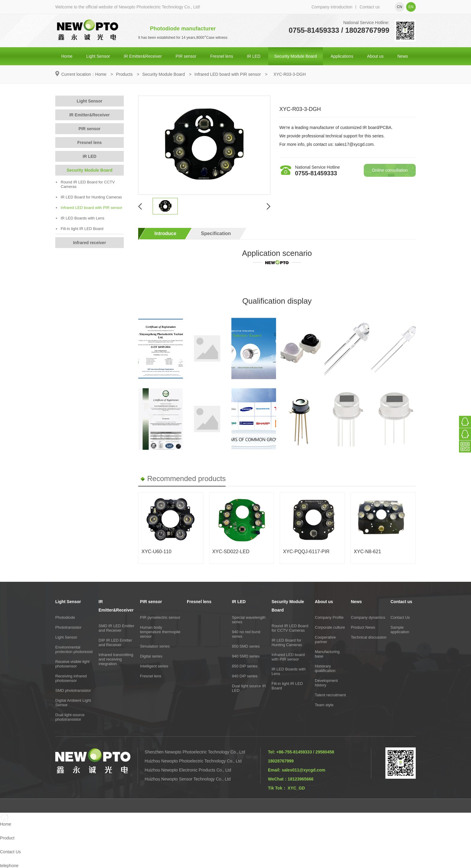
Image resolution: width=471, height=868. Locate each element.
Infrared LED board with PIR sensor (228, 74)
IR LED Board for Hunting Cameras (89, 197)
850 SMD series (246, 646)
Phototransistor (68, 627)
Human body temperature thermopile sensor (160, 632)
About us (375, 56)
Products (124, 74)
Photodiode (65, 617)
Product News (363, 627)
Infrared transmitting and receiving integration (116, 659)
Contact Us (400, 617)
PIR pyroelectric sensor (160, 617)
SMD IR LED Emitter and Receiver (116, 628)
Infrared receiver (90, 243)
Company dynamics (368, 617)
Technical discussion (369, 637)
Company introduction (332, 7)
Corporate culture (330, 627)
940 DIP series (245, 676)
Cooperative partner (325, 639)
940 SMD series (246, 656)
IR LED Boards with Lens (80, 218)
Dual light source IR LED (249, 688)
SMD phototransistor (73, 690)
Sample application (400, 630)
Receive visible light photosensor (72, 664)
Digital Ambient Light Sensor (73, 703)
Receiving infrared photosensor (71, 678)
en (411, 7)
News (403, 56)
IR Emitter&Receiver (143, 56)
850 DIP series (245, 666)
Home (67, 56)
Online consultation (390, 170)
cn (399, 7)
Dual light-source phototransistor (70, 717)
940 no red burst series (246, 634)
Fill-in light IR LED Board (80, 229)
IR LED (254, 56)
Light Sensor (98, 56)
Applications (342, 56)
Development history (326, 683)
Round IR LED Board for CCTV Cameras (85, 184)
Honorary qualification (325, 668)
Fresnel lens (222, 56)
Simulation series (155, 646)
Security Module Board (296, 56)
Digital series (151, 656)
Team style (324, 705)
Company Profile (329, 617)
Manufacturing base (327, 654)
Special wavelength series (249, 620)
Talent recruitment (330, 695)
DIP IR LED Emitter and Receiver (115, 643)
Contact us (370, 7)
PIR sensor (186, 56)
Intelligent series (154, 666)
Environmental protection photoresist (74, 649)
